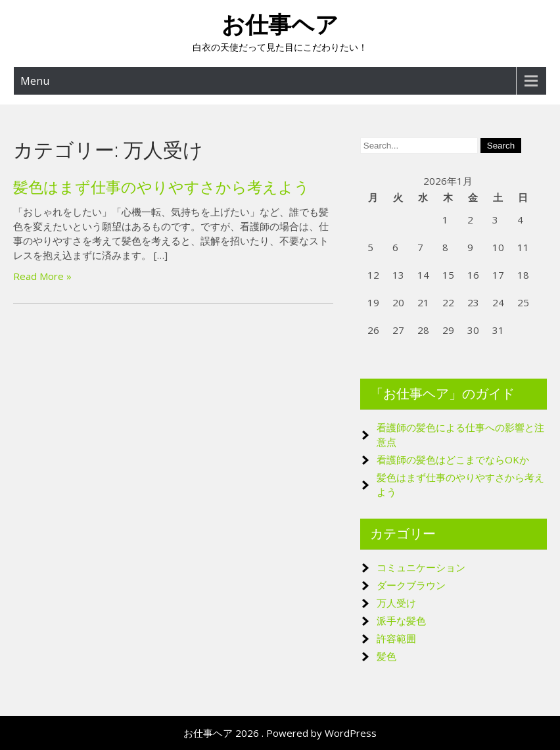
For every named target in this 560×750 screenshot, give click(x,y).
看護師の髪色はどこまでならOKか (453, 459)
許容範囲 (396, 638)
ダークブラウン (411, 585)
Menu (35, 81)
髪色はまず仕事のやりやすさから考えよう (161, 187)
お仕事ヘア (280, 25)
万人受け (396, 603)
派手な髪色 (401, 621)
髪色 (386, 656)
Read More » (42, 276)
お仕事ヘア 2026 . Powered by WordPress (280, 733)
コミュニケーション (421, 567)
